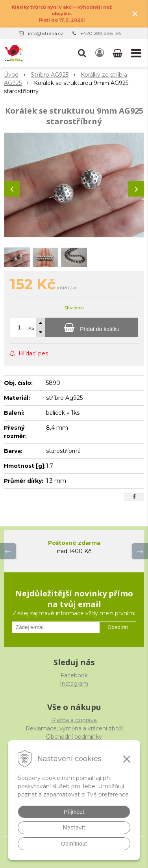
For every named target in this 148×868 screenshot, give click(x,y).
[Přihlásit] (100, 53)
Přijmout (74, 812)
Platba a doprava (74, 720)
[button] (82, 53)
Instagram (74, 684)
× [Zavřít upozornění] (135, 14)
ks (31, 328)
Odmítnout (74, 844)
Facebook (74, 675)
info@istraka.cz (46, 33)
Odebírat (118, 627)
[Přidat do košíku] (92, 327)
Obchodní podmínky (74, 737)
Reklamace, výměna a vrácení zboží (74, 728)
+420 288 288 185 (101, 33)
